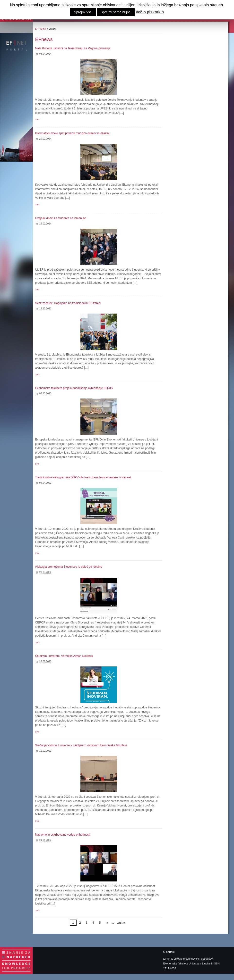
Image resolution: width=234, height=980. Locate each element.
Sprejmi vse (83, 12)
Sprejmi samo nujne (116, 12)
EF (37, 29)
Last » (121, 923)
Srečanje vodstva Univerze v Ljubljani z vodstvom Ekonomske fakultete (81, 745)
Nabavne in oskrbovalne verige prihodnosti (63, 835)
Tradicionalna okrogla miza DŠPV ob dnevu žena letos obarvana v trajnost (83, 477)
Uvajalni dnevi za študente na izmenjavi (61, 218)
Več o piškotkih (150, 12)
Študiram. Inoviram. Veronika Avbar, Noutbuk (64, 656)
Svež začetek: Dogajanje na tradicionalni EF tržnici (68, 303)
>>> (37, 120)
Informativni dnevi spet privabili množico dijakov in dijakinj (72, 133)
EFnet (43, 29)
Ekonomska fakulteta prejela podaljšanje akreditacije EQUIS (74, 388)
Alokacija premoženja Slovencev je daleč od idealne (69, 567)
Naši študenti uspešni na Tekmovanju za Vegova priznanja (73, 48)
